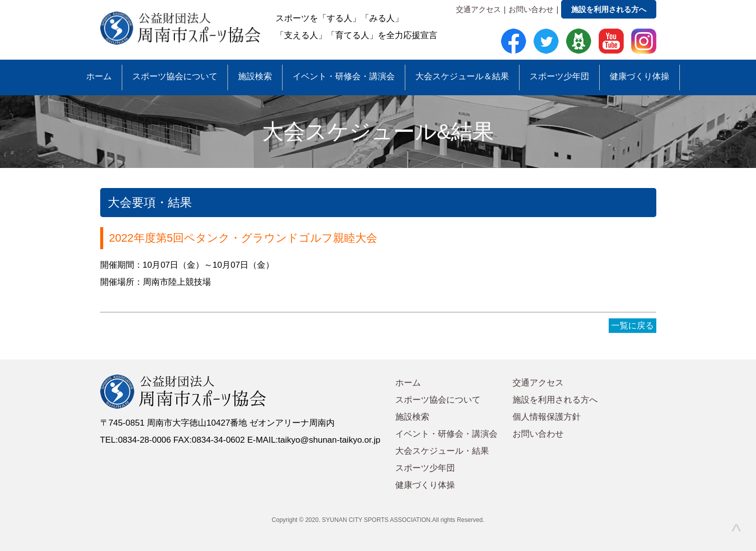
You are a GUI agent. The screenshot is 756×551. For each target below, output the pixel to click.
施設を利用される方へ (609, 9)
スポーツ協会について (175, 76)
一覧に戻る (633, 326)
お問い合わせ (531, 9)
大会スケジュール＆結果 (462, 76)
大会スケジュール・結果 (442, 451)
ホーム (99, 76)
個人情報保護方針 (547, 417)
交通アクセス (478, 9)
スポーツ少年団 (559, 76)
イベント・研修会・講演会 (344, 76)
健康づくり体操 (640, 76)
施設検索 (255, 76)
